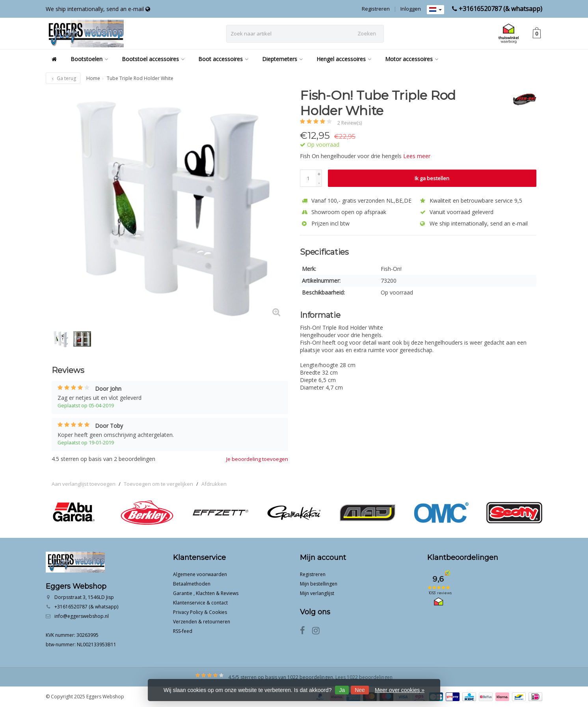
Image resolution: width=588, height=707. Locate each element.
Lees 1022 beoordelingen (364, 677)
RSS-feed (183, 631)
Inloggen (411, 9)
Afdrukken (214, 484)
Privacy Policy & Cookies (200, 612)
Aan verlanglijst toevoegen (84, 484)
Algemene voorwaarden (200, 574)
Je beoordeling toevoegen (257, 459)
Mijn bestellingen (319, 584)
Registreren (376, 9)
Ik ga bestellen (432, 178)
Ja (342, 690)
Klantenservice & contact (200, 603)
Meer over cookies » (400, 690)
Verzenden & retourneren (202, 622)
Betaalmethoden (192, 584)
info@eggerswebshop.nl (82, 616)
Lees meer (417, 156)
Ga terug (63, 78)
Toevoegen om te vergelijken (158, 484)
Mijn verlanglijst (317, 593)
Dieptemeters (282, 59)
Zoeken (367, 34)
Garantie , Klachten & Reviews (206, 593)
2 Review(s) (350, 123)
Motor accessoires (412, 59)
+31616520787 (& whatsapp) (501, 9)
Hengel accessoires (344, 59)
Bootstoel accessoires (153, 59)
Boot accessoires (223, 59)
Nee (360, 690)
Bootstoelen (89, 59)
